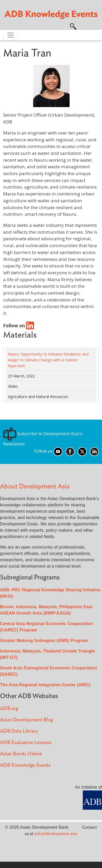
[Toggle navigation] (11, 35)
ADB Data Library (19, 731)
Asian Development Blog (26, 720)
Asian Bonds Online (21, 754)
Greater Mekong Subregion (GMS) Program (44, 641)
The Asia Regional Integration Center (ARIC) (45, 685)
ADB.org (9, 709)
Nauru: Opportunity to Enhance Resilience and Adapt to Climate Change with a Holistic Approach (48, 360)
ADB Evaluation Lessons (26, 743)
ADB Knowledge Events (25, 765)
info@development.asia (56, 834)
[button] (73, 26)
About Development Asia (35, 486)
